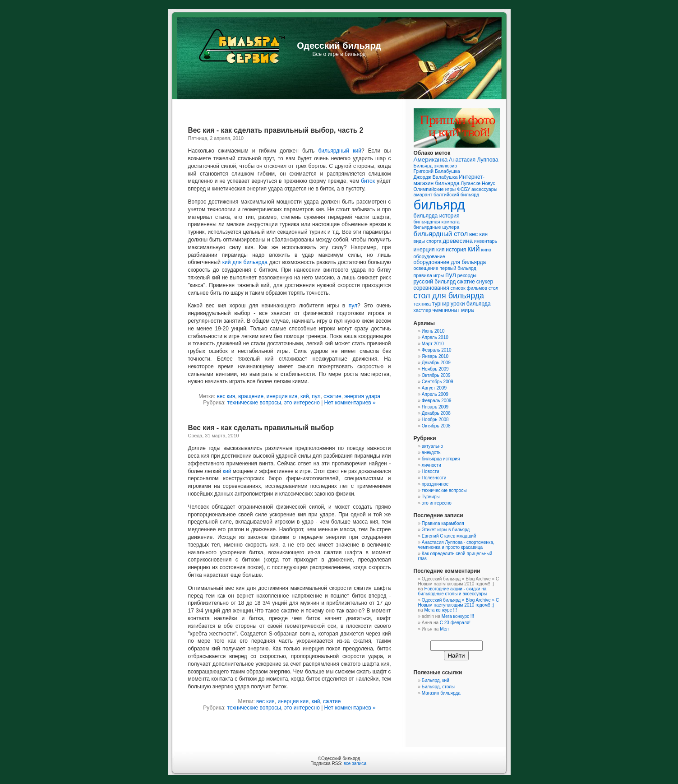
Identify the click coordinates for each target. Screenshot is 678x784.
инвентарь (486, 241)
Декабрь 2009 (436, 363)
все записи (355, 763)
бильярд (439, 205)
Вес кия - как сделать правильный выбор (261, 428)
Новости (431, 471)
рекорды (467, 275)
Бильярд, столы (438, 687)
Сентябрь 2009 (438, 382)
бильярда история (437, 216)
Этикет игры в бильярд (446, 530)
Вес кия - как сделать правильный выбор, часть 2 (276, 130)
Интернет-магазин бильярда (449, 180)
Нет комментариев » (350, 403)
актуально (432, 446)
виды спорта (428, 241)
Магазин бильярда (441, 693)
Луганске (470, 183)
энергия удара (362, 396)
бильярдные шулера (437, 227)
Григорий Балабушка (437, 171)
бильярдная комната (437, 222)
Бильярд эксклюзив (435, 166)
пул (353, 306)
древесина (458, 241)
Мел (444, 629)
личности (431, 465)
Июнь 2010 (433, 331)
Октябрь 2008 (436, 426)
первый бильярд (458, 268)
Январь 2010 (435, 356)
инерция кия (282, 396)
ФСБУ (464, 189)
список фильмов (468, 288)
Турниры (431, 497)
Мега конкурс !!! (440, 610)
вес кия (226, 396)
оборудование (429, 256)
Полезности (434, 478)
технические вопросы (254, 403)
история (456, 250)
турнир (441, 304)
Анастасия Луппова (473, 160)
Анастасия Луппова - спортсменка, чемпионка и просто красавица (456, 545)
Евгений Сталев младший (449, 536)
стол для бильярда (449, 296)
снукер (485, 282)
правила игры (429, 275)
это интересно (302, 403)
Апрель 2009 (435, 394)
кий (305, 396)
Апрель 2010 (435, 337)
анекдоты (432, 452)
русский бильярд (435, 282)
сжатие (332, 396)
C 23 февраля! (455, 623)
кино (486, 250)
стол (494, 288)
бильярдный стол (441, 234)
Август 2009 (434, 388)
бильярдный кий (340, 151)
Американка (431, 160)
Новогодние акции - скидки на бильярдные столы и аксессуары (453, 591)
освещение (426, 268)
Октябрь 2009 (436, 375)
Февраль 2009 (437, 401)
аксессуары (484, 189)
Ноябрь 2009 (435, 369)
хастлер (422, 310)
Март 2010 (433, 344)
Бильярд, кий (436, 680)
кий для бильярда (245, 262)
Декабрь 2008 (436, 413)
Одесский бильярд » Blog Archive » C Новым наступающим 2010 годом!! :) (459, 603)
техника (422, 304)
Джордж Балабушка (436, 177)
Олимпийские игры (435, 189)
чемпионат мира (453, 310)
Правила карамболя (443, 523)
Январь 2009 (435, 407)
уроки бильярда (471, 304)
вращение (251, 396)
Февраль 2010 (437, 350)
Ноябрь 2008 (435, 420)
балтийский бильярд (456, 195)
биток (368, 181)
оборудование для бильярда (450, 262)
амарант (423, 195)
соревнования (431, 288)
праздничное (435, 484)
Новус (489, 183)
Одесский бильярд (339, 46)
